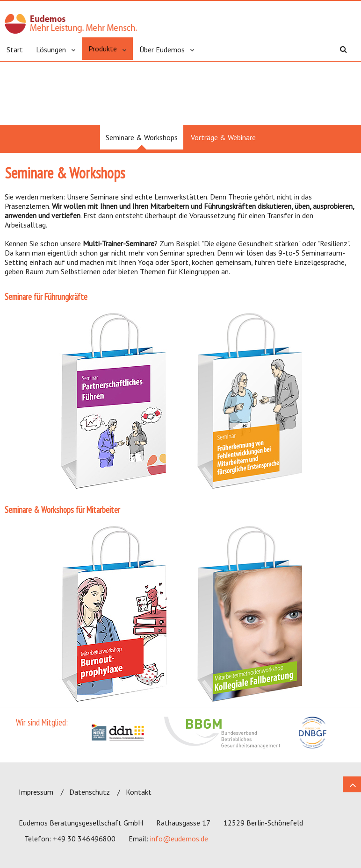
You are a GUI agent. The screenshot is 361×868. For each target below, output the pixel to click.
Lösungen (51, 50)
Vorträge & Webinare (223, 137)
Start (15, 50)
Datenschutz (90, 792)
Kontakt (139, 792)
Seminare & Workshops (142, 137)
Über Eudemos (162, 50)
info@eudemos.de (179, 839)
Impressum (36, 792)
